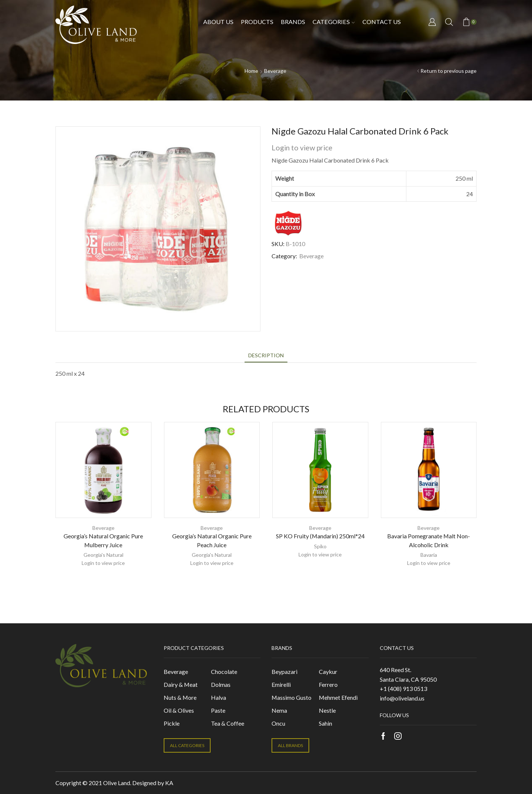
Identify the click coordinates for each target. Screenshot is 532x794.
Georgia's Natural (103, 555)
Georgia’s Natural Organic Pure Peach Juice (212, 540)
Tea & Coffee (228, 723)
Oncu (278, 723)
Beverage (275, 71)
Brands (293, 22)
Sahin (325, 723)
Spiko (320, 546)
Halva (219, 697)
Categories (334, 22)
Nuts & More (180, 697)
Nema (279, 710)
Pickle (172, 723)
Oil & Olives (179, 710)
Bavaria (429, 555)
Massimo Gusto (291, 697)
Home (251, 71)
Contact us (382, 22)
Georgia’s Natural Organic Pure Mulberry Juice (103, 540)
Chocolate (224, 672)
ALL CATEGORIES (187, 745)
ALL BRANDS (290, 745)
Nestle (327, 710)
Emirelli (281, 684)
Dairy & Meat (181, 684)
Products (257, 22)
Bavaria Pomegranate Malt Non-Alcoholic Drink (429, 540)
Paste (218, 710)
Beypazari (284, 672)
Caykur (328, 672)
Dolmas (221, 684)
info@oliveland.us (402, 698)
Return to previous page (449, 71)
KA (169, 783)
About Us (218, 22)
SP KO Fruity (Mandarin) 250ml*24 (320, 536)
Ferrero (328, 684)
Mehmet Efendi (338, 697)
